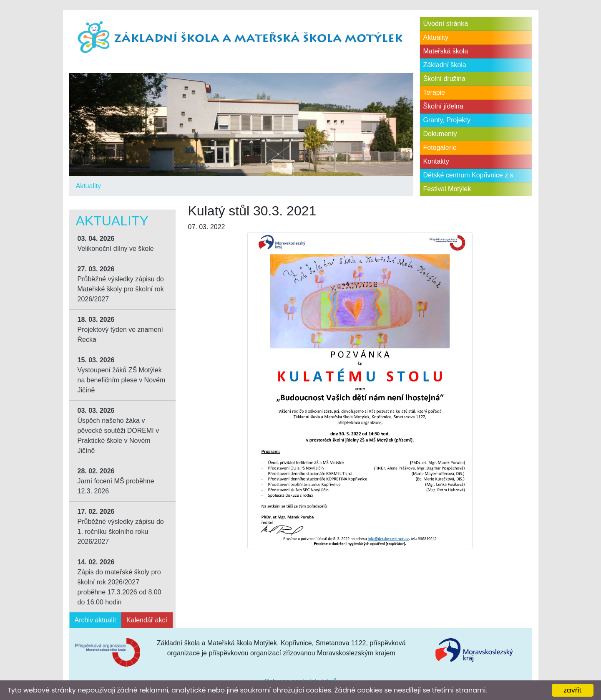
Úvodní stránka (446, 24)
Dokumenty (440, 134)
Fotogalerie (440, 148)
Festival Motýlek (447, 189)
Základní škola (445, 65)
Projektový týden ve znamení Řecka (120, 330)
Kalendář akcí (147, 620)
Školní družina (444, 79)
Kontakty (436, 161)
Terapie (434, 92)
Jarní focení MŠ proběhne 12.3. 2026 (116, 481)
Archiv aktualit (96, 620)
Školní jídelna (443, 106)
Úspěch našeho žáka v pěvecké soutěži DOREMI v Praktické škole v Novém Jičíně (118, 431)
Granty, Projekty (447, 120)
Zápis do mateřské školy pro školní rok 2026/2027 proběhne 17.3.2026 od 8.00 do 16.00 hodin (119, 582)
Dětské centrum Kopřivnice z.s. (469, 175)
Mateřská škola (446, 51)
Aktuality (88, 186)
